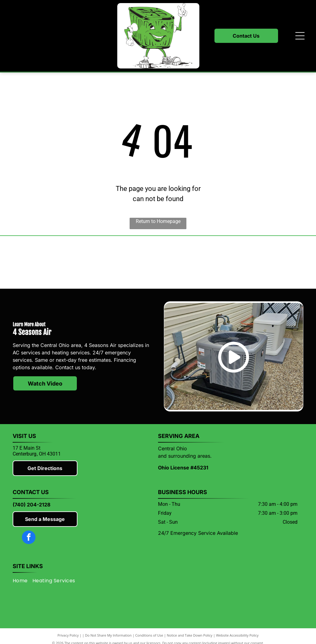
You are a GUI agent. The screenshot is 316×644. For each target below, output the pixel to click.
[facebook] (29, 538)
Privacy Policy (68, 635)
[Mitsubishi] (44, 262)
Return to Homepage (158, 221)
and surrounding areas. (185, 456)
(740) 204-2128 (31, 505)
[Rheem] (196, 262)
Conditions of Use (149, 635)
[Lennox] (120, 262)
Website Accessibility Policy (237, 635)
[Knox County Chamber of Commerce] (272, 262)
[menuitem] (23, 581)
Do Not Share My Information (108, 635)
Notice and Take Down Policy (190, 635)
